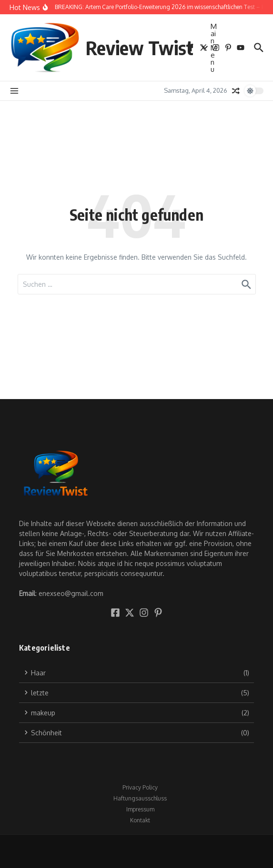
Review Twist (140, 48)
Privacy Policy (140, 787)
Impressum (140, 809)
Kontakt (140, 820)
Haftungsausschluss (140, 798)
